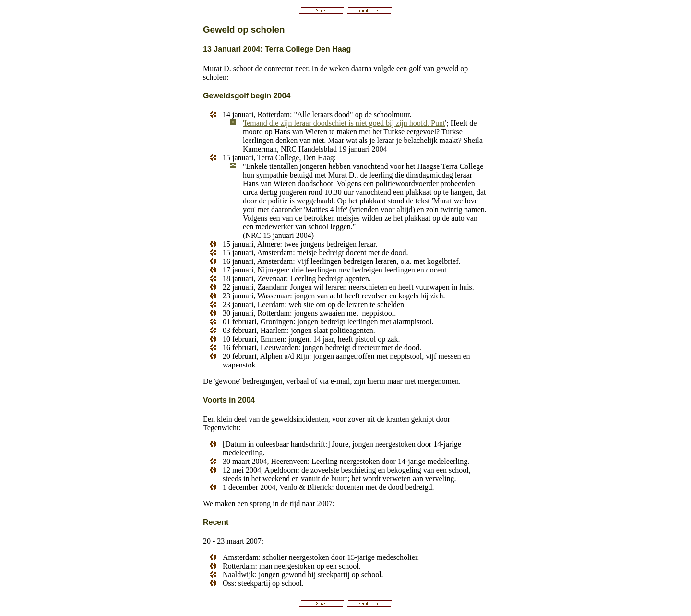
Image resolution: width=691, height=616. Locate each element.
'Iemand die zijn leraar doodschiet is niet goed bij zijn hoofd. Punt (344, 123)
